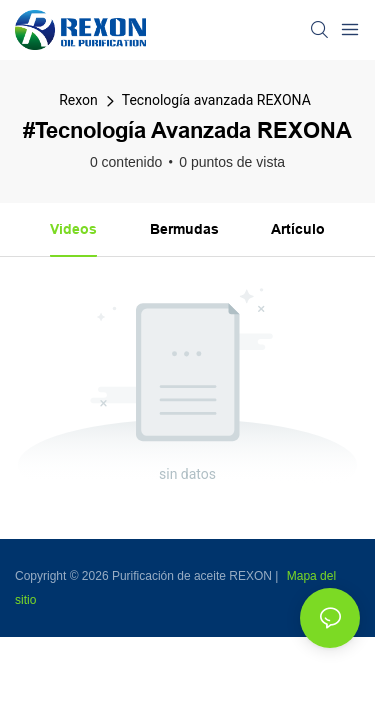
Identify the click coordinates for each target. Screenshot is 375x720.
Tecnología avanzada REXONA (216, 100)
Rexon (78, 100)
